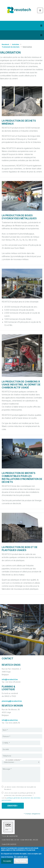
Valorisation (27, 47)
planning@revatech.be (12, 701)
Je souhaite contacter (13, 760)
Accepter (7, 861)
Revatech (5, 44)
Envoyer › (13, 806)
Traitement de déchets (11, 47)
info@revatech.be (10, 679)
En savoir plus (21, 857)
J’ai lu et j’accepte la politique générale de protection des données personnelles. (20, 794)
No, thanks (21, 861)
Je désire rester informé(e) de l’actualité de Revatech (20, 788)
